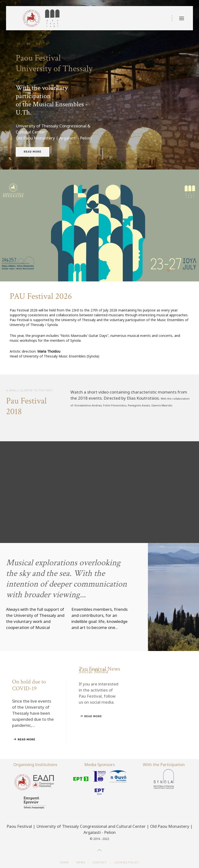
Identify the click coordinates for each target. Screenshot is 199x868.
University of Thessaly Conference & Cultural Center (38, 44)
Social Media (184, 271)
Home (64, 863)
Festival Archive (180, 271)
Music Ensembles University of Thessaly (28, 44)
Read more (33, 152)
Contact (100, 863)
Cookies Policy (127, 863)
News (81, 863)
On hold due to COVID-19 (175, 271)
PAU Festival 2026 (170, 271)
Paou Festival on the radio (189, 271)
